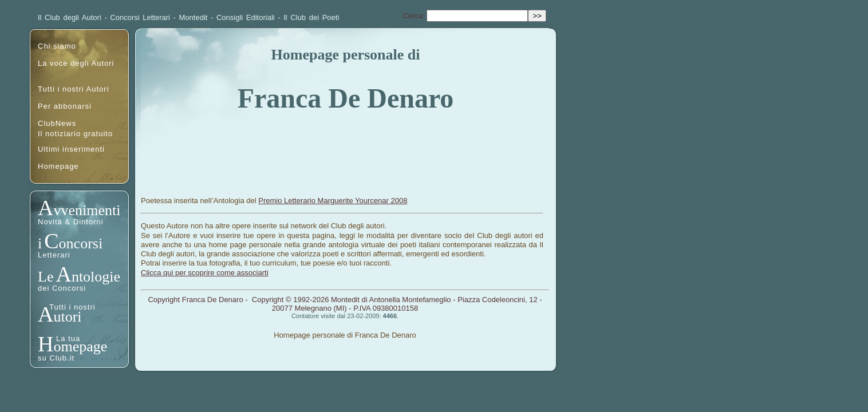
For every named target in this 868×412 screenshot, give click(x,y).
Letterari (54, 255)
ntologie (96, 277)
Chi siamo (57, 46)
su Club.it (56, 358)
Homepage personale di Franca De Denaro (345, 335)
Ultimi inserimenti (71, 149)
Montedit (194, 17)
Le (46, 277)
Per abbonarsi (65, 106)
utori (67, 317)
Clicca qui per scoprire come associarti (205, 273)
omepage (80, 346)
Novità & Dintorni (71, 222)
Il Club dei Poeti (311, 17)
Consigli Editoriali (246, 17)
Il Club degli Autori (70, 17)
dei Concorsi (62, 288)
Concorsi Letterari (140, 17)
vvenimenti (87, 210)
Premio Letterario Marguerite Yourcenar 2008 (333, 201)
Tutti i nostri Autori (74, 89)
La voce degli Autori (76, 63)
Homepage (58, 166)
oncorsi (81, 243)
